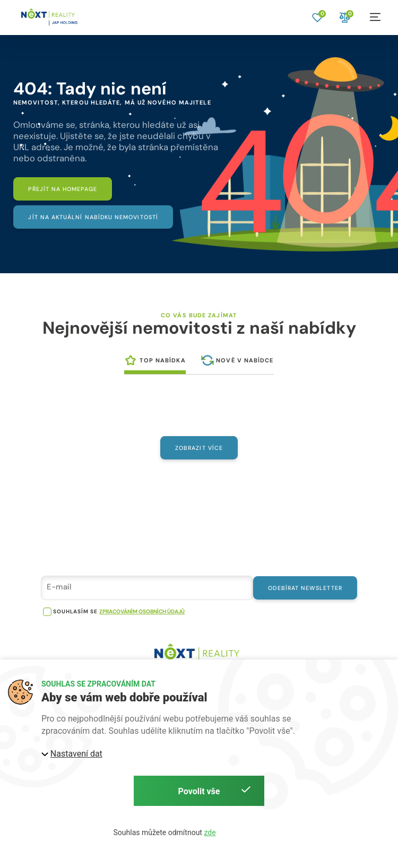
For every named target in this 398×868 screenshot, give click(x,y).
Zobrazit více (199, 452)
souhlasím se (75, 618)
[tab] (155, 364)
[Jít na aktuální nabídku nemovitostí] (99, 220)
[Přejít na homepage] (68, 190)
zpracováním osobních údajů (142, 618)
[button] (375, 17)
